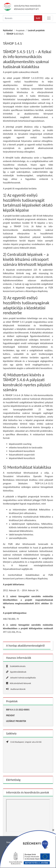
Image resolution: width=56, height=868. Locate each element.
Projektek (20, 30)
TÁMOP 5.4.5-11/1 (15, 34)
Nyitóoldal (8, 30)
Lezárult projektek (36, 30)
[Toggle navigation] (49, 18)
